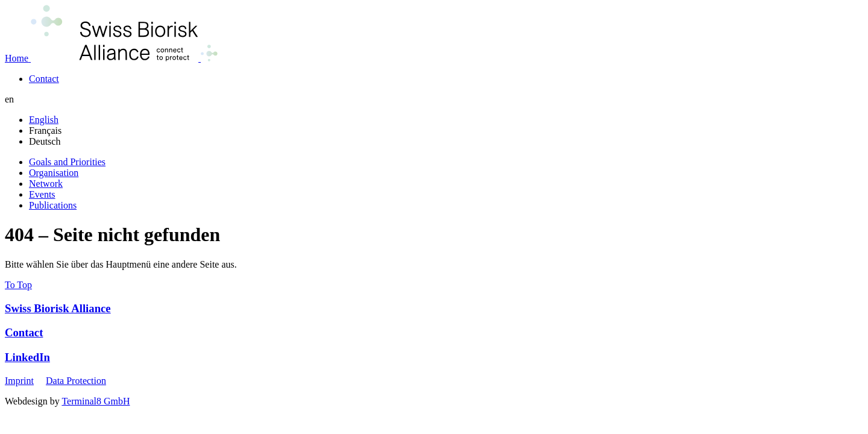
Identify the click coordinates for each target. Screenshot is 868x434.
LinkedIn (27, 357)
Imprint (19, 381)
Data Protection (76, 381)
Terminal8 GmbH (96, 401)
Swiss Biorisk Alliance (58, 308)
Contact (24, 332)
